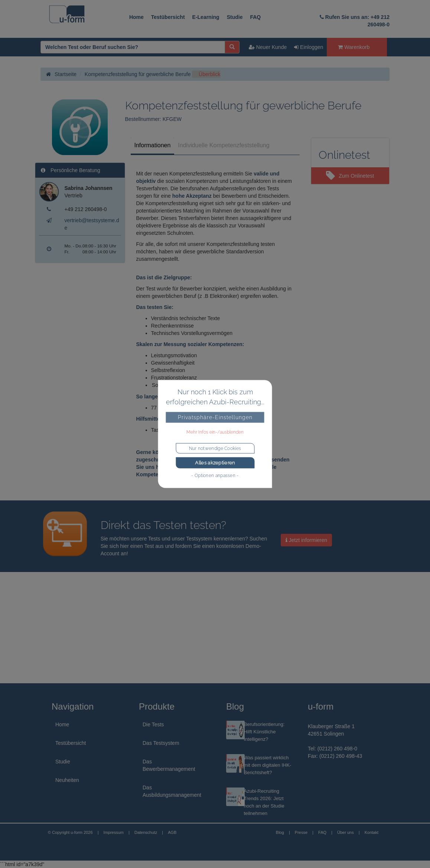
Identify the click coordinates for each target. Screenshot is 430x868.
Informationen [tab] (153, 145)
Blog (280, 832)
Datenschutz (146, 832)
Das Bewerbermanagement (169, 765)
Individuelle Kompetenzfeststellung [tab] (224, 145)
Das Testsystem (161, 743)
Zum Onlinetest (350, 176)
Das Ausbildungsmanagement (172, 791)
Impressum (114, 832)
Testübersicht (168, 17)
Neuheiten (67, 780)
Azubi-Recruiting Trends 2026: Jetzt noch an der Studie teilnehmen (264, 802)
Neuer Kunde (268, 47)
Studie (235, 17)
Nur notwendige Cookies (215, 448)
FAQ (255, 17)
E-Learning (206, 17)
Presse (301, 832)
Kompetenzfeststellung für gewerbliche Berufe (138, 74)
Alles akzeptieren (215, 463)
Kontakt (372, 832)
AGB (172, 832)
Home (136, 17)
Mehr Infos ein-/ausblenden (215, 432)
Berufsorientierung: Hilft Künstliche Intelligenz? (264, 732)
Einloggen (309, 47)
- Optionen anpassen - (215, 475)
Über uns (346, 832)
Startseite (61, 74)
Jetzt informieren (306, 540)
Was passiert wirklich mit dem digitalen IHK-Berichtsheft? (268, 765)
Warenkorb (354, 47)
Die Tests (153, 724)
